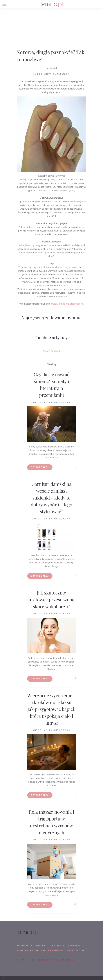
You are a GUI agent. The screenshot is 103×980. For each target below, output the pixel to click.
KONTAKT (41, 945)
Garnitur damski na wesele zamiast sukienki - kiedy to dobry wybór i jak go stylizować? (52, 498)
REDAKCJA (75, 945)
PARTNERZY (58, 945)
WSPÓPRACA (25, 945)
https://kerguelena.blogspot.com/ (68, 304)
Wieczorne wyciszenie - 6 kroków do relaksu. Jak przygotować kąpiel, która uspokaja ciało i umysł (51, 709)
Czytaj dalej (40, 467)
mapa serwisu (76, 950)
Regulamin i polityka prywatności (41, 950)
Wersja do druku (51, 351)
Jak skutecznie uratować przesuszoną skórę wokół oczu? (51, 600)
